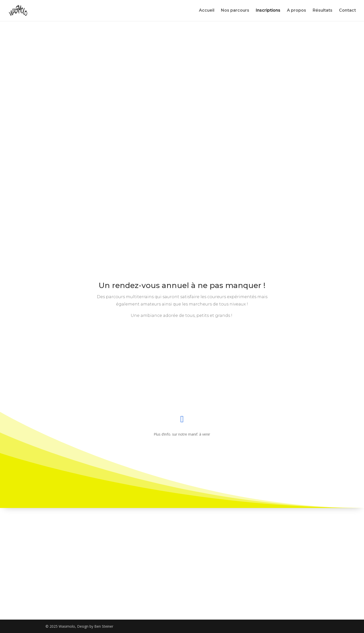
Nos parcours (235, 11)
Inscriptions (268, 11)
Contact (347, 11)
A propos (297, 11)
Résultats (323, 11)
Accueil (207, 11)
